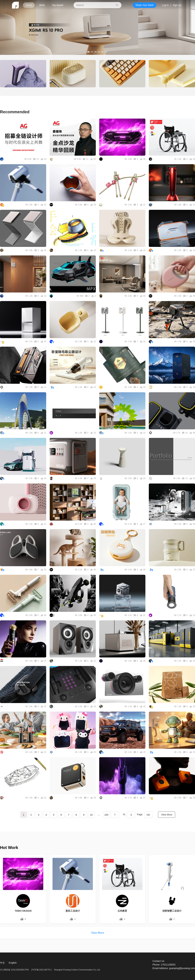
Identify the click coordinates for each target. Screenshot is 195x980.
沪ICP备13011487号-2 (41, 970)
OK (148, 815)
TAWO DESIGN (23, 911)
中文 (2, 963)
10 (91, 815)
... (99, 815)
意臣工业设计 (73, 911)
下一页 (115, 815)
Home (29, 5)
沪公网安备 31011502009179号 (15, 970)
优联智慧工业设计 (172, 911)
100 (106, 815)
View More (167, 815)
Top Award (58, 5)
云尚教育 (122, 911)
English (13, 963)
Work (42, 5)
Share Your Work (145, 5)
